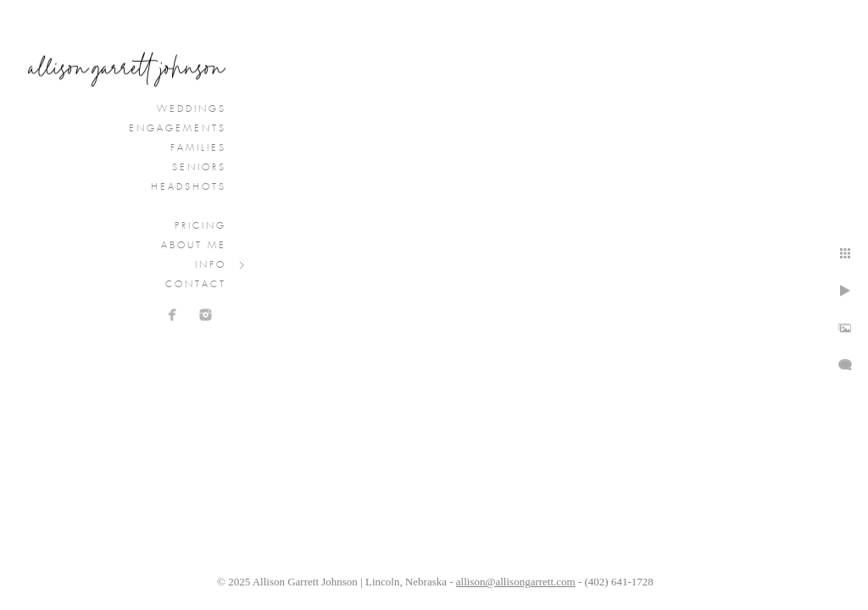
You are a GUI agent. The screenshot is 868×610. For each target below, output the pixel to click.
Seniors (199, 168)
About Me (194, 246)
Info (211, 265)
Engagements (178, 129)
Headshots (189, 187)
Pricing (200, 226)
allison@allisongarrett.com (516, 582)
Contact (196, 285)
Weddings (192, 109)
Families (198, 148)
